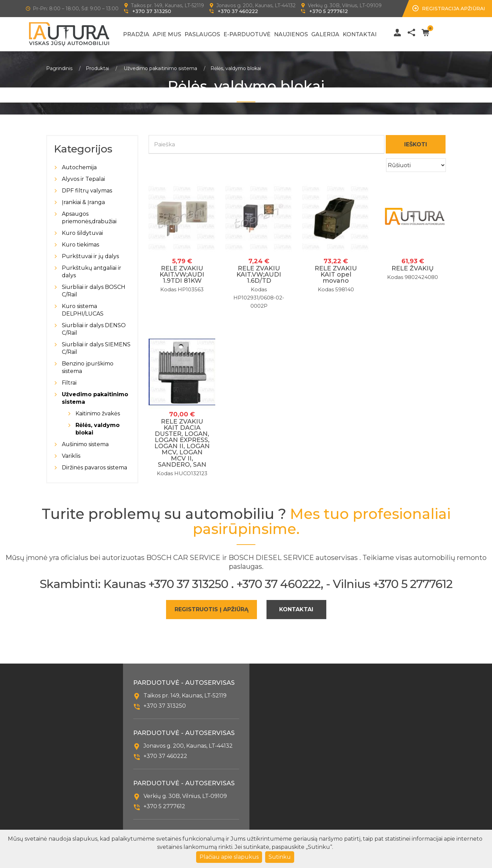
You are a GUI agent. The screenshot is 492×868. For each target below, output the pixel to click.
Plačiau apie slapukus (229, 857)
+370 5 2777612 (329, 11)
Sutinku (280, 857)
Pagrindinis (59, 68)
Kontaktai (360, 34)
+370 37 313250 (152, 11)
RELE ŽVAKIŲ (413, 268)
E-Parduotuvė (247, 34)
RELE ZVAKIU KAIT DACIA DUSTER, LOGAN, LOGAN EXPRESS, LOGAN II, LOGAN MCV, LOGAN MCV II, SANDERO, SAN (182, 443)
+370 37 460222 (238, 11)
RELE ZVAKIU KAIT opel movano (336, 275)
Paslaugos (202, 34)
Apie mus (167, 34)
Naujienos (291, 34)
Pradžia (136, 34)
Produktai (97, 68)
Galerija (325, 34)
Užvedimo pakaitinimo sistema (160, 68)
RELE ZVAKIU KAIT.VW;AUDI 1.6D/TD (259, 275)
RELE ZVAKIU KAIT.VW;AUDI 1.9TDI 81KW (182, 275)
